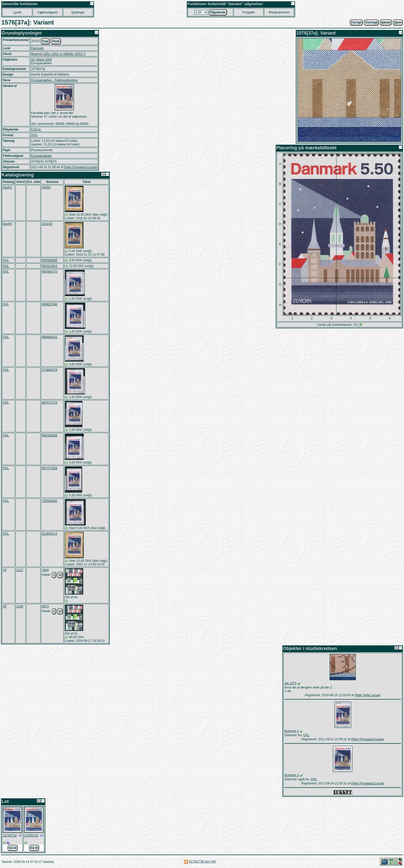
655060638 (49, 260)
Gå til (13, 848)
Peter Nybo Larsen (368, 695)
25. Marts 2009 (41, 60)
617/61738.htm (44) (203, 862)
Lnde (17, 12)
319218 (47, 224)
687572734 (49, 403)
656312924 (49, 266)
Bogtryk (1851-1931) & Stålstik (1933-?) (58, 54)
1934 (45, 570)
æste (386, 22)
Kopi (45, 41)
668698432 (49, 337)
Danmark (37, 48)
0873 (45, 606)
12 (60, 575)
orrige (356, 22)
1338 (20, 606)
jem (398, 22)
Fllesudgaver (48, 12)
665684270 (49, 272)
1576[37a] (10, 835)
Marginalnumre (279, 12)
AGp (34, 135)
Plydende (218, 12)
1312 (20, 570)
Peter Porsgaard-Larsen (81, 167)
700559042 (49, 501)
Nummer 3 (292, 775)
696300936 (49, 435)
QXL (6, 260)
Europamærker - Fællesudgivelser (54, 80)
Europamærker (41, 156)
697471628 (49, 468)
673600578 (49, 370)
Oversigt (371, 22)
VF (5, 570)
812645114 (49, 534)
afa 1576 (291, 683)
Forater (249, 12)
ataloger (78, 12)
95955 (46, 188)
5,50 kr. (36, 129)
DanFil (7, 188)
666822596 (49, 304)
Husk (56, 41)
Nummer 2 (292, 731)
